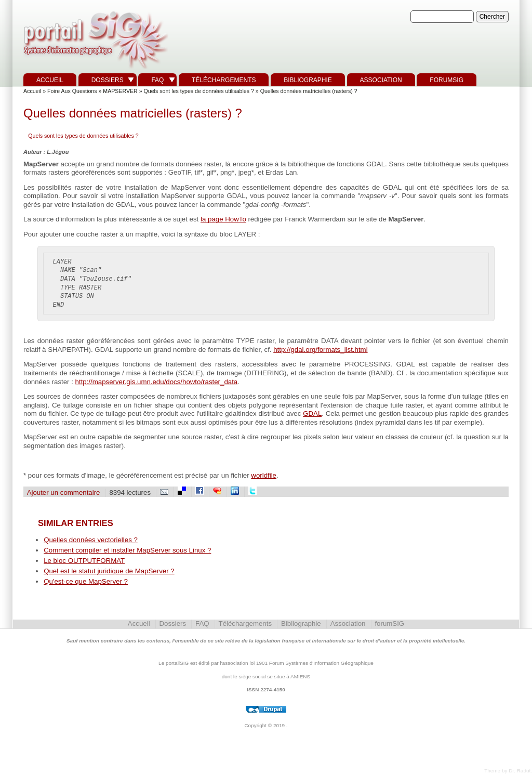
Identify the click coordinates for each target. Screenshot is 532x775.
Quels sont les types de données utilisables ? (199, 91)
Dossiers (108, 80)
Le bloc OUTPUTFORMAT (84, 561)
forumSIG (447, 80)
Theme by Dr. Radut (507, 771)
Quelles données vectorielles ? (91, 540)
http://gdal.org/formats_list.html (320, 350)
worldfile (264, 475)
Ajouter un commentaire (64, 492)
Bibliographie (308, 80)
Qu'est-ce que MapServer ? (86, 581)
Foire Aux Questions (72, 91)
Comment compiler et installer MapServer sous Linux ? (127, 550)
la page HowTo (223, 219)
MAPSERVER (120, 91)
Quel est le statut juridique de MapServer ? (109, 571)
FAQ (157, 80)
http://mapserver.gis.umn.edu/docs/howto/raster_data (157, 382)
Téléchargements (224, 80)
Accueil (50, 80)
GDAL (312, 413)
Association (381, 80)
